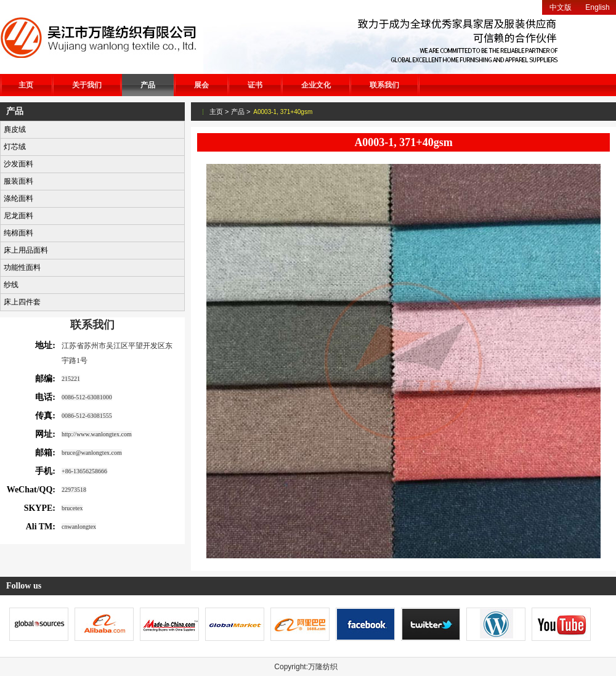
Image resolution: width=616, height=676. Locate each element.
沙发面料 (18, 164)
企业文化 (316, 85)
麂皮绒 (15, 129)
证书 (255, 85)
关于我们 (87, 85)
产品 (148, 85)
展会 (201, 85)
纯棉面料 (18, 233)
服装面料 (18, 181)
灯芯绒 (15, 147)
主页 (26, 85)
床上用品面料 (26, 250)
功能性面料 (22, 267)
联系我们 (384, 85)
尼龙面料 (18, 216)
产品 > (241, 112)
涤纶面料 (18, 198)
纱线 (11, 285)
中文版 (561, 7)
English (597, 7)
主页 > (219, 112)
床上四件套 (22, 302)
